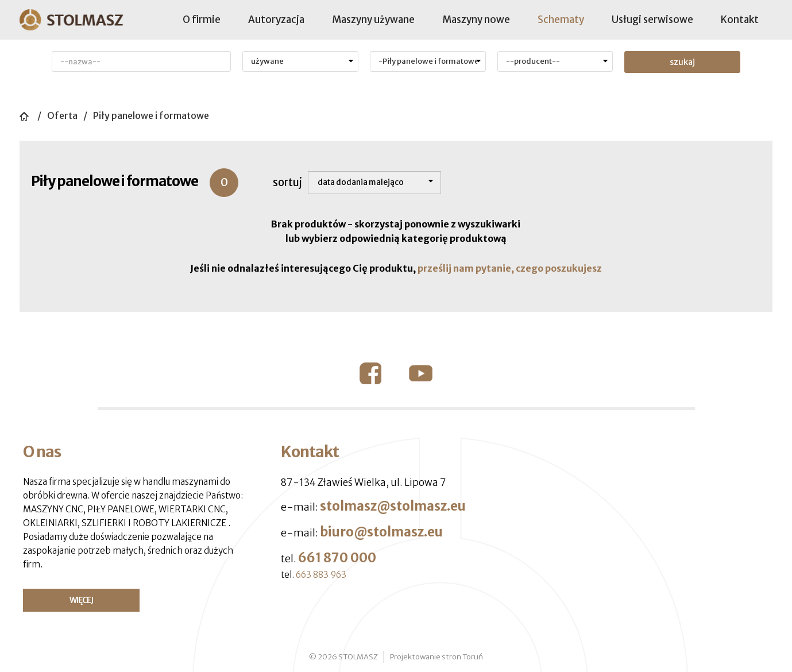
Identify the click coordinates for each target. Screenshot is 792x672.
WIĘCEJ (81, 600)
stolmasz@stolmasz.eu (393, 506)
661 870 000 (337, 558)
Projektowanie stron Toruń (436, 657)
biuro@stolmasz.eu (381, 532)
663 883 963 (321, 575)
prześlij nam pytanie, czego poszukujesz (510, 268)
